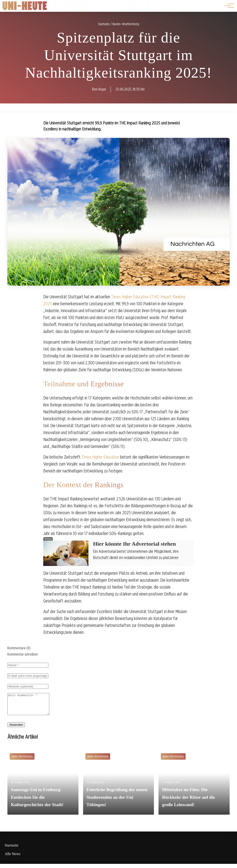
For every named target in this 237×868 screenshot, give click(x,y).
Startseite (12, 849)
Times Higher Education (100, 457)
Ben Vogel (99, 89)
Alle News (12, 858)
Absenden (16, 729)
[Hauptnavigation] (228, 6)
